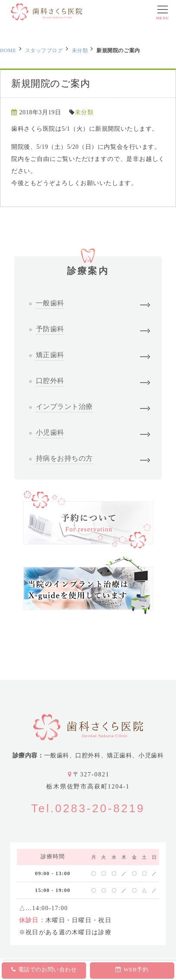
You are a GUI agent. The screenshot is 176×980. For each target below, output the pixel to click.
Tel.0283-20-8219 (88, 808)
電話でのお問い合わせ (44, 969)
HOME (8, 50)
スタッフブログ (44, 50)
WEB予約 (132, 969)
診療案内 (88, 266)
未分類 (80, 50)
